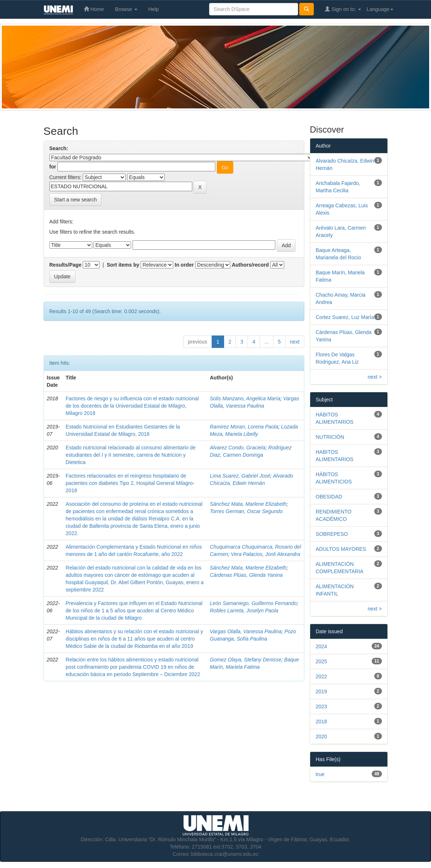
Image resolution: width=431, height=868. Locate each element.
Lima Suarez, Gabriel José (240, 476)
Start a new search (76, 200)
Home (94, 9)
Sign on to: (343, 9)
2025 (321, 661)
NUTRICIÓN (330, 437)
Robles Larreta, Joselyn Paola (244, 611)
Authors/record (250, 265)
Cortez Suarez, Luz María (345, 317)
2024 (321, 646)
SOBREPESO (332, 534)
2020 (321, 737)
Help (154, 9)
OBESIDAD (329, 497)
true (320, 774)
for (53, 167)
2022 (321, 676)
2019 (321, 691)
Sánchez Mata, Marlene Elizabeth (248, 504)
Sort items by (123, 265)
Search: (59, 148)
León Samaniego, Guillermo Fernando (253, 603)
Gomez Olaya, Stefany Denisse (246, 660)
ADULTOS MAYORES (341, 549)
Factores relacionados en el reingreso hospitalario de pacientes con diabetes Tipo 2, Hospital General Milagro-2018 (130, 483)
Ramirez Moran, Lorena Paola (244, 427)
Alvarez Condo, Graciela (238, 448)
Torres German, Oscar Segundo (246, 511)
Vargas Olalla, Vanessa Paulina (246, 631)
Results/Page (66, 265)
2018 (321, 722)
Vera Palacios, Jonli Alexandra (266, 554)
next (295, 342)
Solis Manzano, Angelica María (245, 398)
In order (184, 265)
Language (380, 9)
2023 (321, 706)
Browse (126, 9)
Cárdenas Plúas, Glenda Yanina (246, 575)
